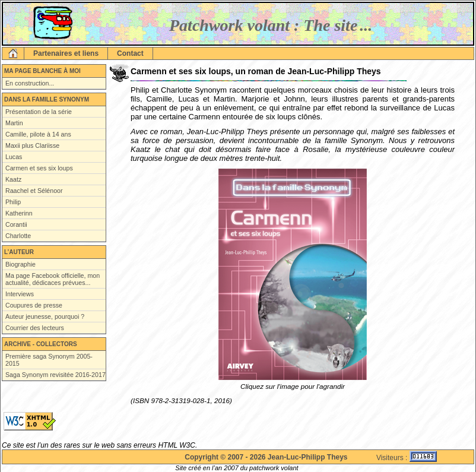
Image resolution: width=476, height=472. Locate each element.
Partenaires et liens (66, 53)
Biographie (20, 264)
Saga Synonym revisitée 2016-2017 (55, 375)
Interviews (20, 294)
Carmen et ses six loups (39, 168)
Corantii (16, 224)
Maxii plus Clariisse (32, 145)
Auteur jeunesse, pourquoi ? (45, 316)
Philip (13, 202)
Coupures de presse (34, 305)
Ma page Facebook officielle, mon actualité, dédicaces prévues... (53, 279)
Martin (14, 123)
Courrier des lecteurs (35, 328)
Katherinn (19, 213)
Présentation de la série (39, 112)
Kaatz (13, 179)
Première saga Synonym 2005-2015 (49, 360)
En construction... (30, 83)
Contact (130, 53)
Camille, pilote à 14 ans (38, 134)
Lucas (14, 157)
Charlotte (18, 236)
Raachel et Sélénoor (34, 191)
